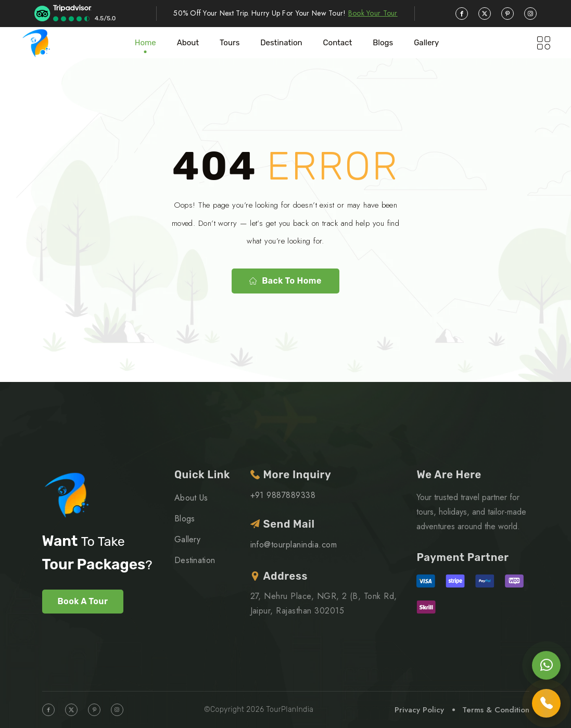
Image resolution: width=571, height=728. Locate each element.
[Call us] (546, 703)
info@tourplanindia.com (294, 545)
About (188, 43)
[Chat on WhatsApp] (546, 665)
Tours (230, 43)
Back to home (285, 281)
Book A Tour (83, 601)
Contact (338, 43)
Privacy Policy (419, 710)
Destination (281, 43)
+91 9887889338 (283, 495)
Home (145, 43)
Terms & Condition (496, 710)
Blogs (185, 519)
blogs (383, 43)
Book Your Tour (373, 13)
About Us (191, 498)
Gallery (426, 43)
